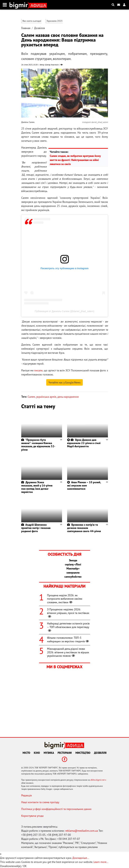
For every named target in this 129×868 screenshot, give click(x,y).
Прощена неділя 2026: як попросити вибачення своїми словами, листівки (65, 599)
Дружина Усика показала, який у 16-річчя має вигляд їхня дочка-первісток (37, 487)
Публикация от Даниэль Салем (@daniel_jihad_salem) (65, 311)
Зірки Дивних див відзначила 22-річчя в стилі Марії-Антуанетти (84, 443)
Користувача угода (32, 816)
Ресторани (65, 753)
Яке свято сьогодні (32, 21)
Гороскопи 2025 (55, 21)
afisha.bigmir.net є (98, 780)
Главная (26, 28)
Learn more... (101, 862)
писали (38, 370)
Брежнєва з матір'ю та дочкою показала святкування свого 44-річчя (84, 528)
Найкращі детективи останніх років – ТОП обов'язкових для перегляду (68, 627)
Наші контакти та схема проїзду (40, 802)
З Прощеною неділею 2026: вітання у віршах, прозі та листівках (68, 613)
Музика (49, 753)
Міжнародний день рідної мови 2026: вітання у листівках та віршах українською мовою (68, 652)
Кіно (37, 753)
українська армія (46, 397)
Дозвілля (40, 28)
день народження (68, 397)
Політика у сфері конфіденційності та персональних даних (56, 809)
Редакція (27, 795)
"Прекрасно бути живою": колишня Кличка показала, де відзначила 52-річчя (38, 445)
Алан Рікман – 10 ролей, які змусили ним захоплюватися (84, 485)
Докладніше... (81, 858)
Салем (31, 397)
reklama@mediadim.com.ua (82, 831)
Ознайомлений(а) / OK (13, 866)
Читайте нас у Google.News (64, 382)
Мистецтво (83, 753)
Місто (26, 753)
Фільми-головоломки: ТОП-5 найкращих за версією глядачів (68, 639)
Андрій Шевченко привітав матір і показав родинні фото (36, 528)
